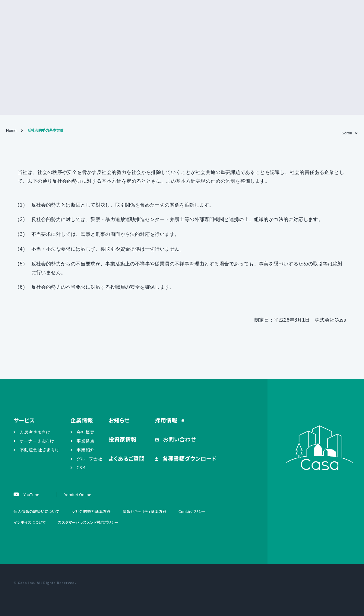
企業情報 (82, 420)
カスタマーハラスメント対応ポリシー (88, 522)
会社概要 (86, 432)
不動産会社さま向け (40, 450)
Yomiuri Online (78, 494)
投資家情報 (123, 439)
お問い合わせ (179, 439)
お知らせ (119, 420)
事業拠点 (86, 441)
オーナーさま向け (37, 441)
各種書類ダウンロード (189, 458)
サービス (24, 420)
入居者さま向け (35, 432)
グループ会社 (90, 459)
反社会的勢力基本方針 (91, 511)
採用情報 (167, 420)
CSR (81, 467)
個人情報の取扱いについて (36, 511)
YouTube (31, 494)
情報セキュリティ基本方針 (144, 511)
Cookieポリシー (192, 511)
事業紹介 (86, 450)
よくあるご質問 (127, 458)
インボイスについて (30, 522)
